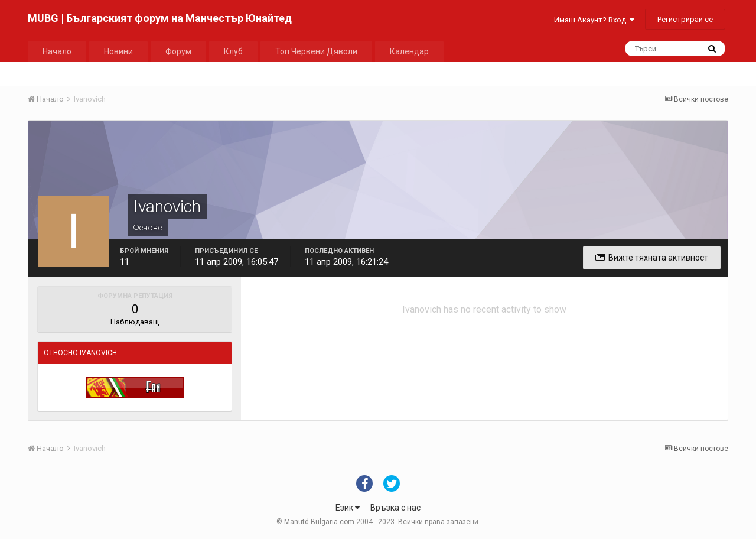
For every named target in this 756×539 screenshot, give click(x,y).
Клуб (233, 51)
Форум (178, 51)
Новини (118, 51)
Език (348, 508)
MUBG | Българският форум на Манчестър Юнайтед (160, 18)
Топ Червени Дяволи (316, 51)
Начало (57, 51)
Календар (409, 51)
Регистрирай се (685, 19)
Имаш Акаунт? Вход (594, 20)
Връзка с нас (395, 508)
